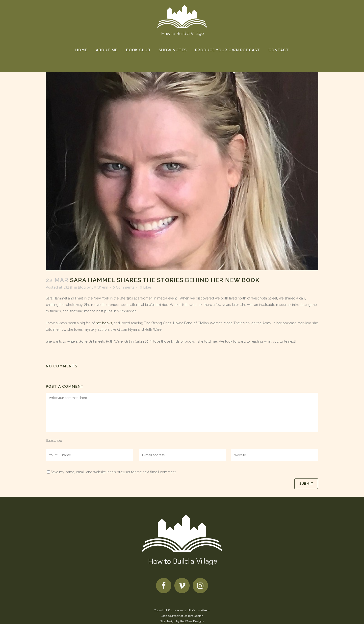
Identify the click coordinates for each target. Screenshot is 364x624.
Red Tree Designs (192, 621)
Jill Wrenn (100, 287)
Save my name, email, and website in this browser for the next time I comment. (114, 472)
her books (104, 323)
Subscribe (54, 441)
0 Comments (124, 287)
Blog (82, 287)
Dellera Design (194, 616)
